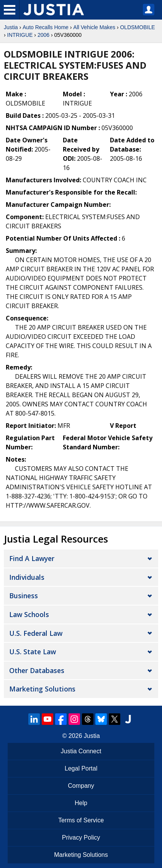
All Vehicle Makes (94, 27)
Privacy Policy (81, 837)
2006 (43, 35)
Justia (11, 27)
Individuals (27, 577)
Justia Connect (81, 751)
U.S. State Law (33, 652)
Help (81, 803)
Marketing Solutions (42, 689)
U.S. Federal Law (36, 633)
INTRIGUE (20, 35)
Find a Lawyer (32, 558)
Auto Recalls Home (46, 27)
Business (24, 596)
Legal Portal (81, 768)
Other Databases (37, 670)
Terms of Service (81, 820)
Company (81, 786)
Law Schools (29, 614)
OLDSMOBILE (137, 27)
